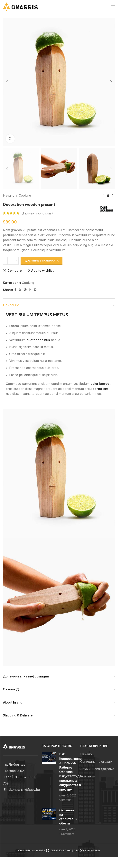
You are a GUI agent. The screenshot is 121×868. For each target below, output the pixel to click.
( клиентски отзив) (37, 213)
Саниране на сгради (96, 762)
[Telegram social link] (35, 290)
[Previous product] (103, 196)
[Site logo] (25, 6)
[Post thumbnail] (49, 777)
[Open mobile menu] (113, 7)
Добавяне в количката (42, 261)
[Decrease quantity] (5, 261)
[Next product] (113, 196)
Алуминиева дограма (97, 769)
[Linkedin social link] (30, 290)
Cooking (25, 195)
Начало (9, 195)
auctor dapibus (38, 340)
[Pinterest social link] (25, 290)
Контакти (88, 776)
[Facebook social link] (15, 290)
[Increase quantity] (16, 261)
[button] (7, 82)
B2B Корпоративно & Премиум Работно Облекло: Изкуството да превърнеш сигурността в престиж (70, 772)
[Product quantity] (11, 261)
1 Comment (67, 834)
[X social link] (20, 290)
